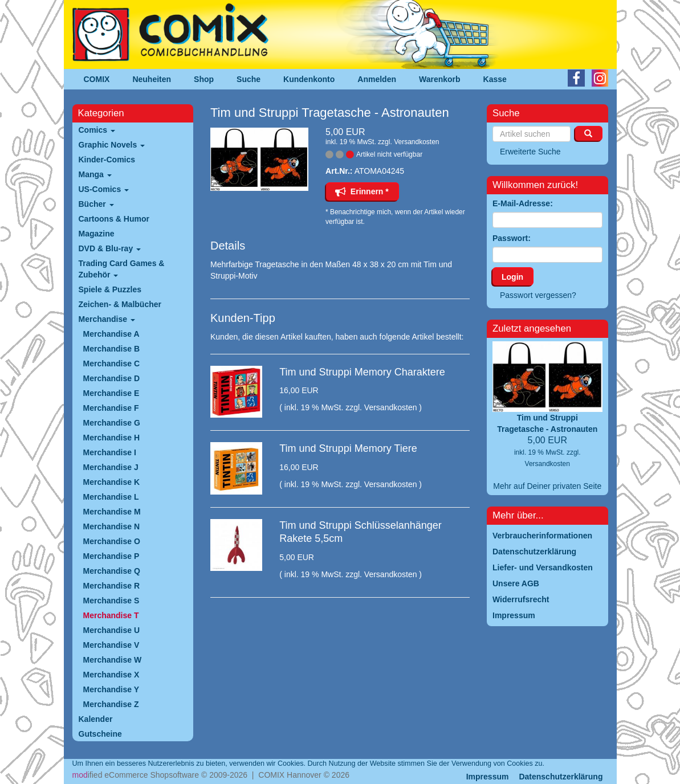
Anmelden (377, 79)
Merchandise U (112, 630)
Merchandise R (112, 586)
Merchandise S (111, 601)
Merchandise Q (112, 571)
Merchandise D (112, 378)
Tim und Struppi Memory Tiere (348, 448)
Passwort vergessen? (538, 295)
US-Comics (104, 189)
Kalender (96, 719)
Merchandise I (110, 452)
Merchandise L (111, 497)
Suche (249, 79)
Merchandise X (111, 675)
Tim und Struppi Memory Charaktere (362, 372)
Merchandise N (112, 526)
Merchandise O (112, 541)
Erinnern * (362, 191)
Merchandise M (112, 512)
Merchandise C (112, 364)
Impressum (488, 777)
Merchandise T (111, 615)
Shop (204, 79)
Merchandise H (112, 438)
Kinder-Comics (107, 160)
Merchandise (107, 319)
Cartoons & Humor (114, 219)
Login (512, 277)
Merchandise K (112, 482)
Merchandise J (111, 467)
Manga (95, 174)
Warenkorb (440, 79)
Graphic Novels (112, 145)
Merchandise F (111, 408)
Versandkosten (416, 142)
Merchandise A (111, 334)
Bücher (96, 204)
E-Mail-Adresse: (523, 203)
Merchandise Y (111, 689)
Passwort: (512, 238)
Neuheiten (152, 79)
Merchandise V (111, 645)
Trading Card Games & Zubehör (122, 269)
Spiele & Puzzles (110, 289)
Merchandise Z (111, 704)
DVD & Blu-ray (110, 248)
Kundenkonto (309, 79)
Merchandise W (113, 660)
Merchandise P (111, 556)
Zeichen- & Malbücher (120, 304)
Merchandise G (112, 423)
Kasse (495, 79)
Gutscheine (100, 734)
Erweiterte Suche (530, 152)
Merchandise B (112, 349)
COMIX (97, 79)
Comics (97, 130)
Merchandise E (111, 393)
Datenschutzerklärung (561, 777)
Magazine (97, 234)
